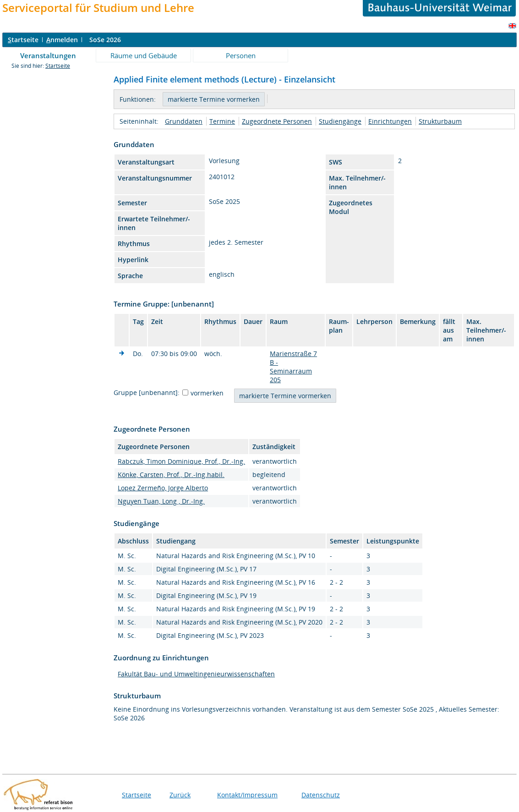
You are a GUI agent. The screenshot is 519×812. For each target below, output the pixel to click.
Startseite (58, 66)
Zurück (180, 795)
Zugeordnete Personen (277, 121)
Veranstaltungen (48, 55)
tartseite (23, 40)
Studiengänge (340, 121)
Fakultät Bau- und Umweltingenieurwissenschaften (196, 674)
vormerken (207, 393)
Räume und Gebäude (144, 55)
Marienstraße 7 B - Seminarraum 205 (293, 367)
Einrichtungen (390, 121)
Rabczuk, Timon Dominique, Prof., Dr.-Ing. (181, 461)
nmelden (62, 40)
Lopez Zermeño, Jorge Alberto (163, 488)
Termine (222, 121)
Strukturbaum (440, 121)
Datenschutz (321, 795)
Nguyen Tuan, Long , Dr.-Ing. (161, 501)
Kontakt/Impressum (247, 795)
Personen (241, 55)
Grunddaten (184, 121)
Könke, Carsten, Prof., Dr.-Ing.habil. (171, 475)
